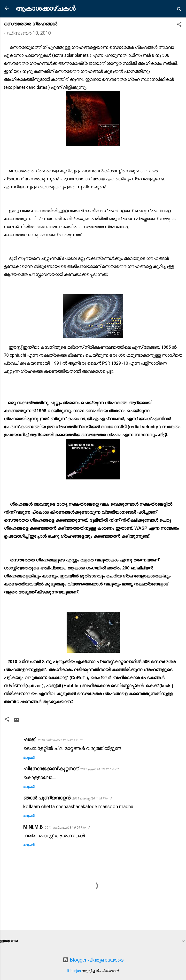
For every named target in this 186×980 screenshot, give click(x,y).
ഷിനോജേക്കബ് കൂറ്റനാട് (51, 769)
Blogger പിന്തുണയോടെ (93, 960)
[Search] (179, 10)
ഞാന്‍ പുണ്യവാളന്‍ (47, 798)
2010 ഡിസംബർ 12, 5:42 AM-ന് (60, 740)
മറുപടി (29, 758)
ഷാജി (30, 740)
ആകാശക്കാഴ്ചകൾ (45, 8)
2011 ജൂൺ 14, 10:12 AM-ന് (99, 769)
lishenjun (74, 971)
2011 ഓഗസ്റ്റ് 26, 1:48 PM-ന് (92, 798)
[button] (179, 25)
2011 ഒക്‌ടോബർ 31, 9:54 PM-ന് (67, 828)
